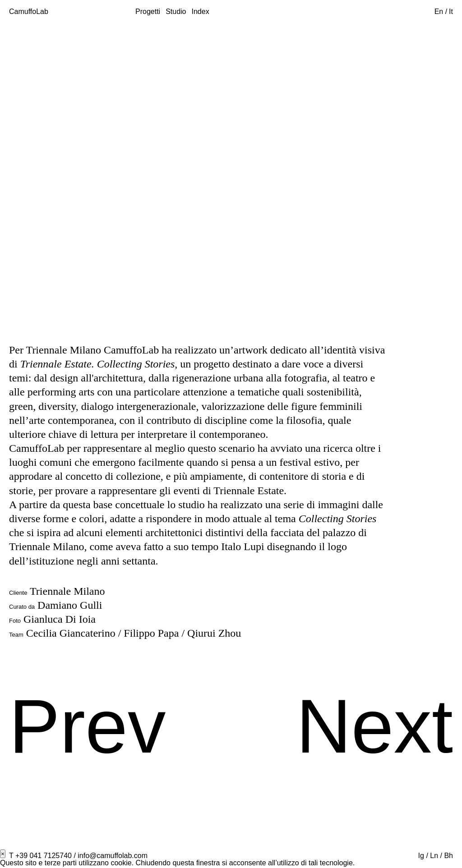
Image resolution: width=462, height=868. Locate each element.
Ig (421, 856)
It (451, 11)
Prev (87, 726)
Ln (434, 856)
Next (375, 726)
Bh (448, 856)
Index (201, 11)
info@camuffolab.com (113, 856)
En (440, 11)
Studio (176, 11)
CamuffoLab (29, 11)
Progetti (148, 11)
